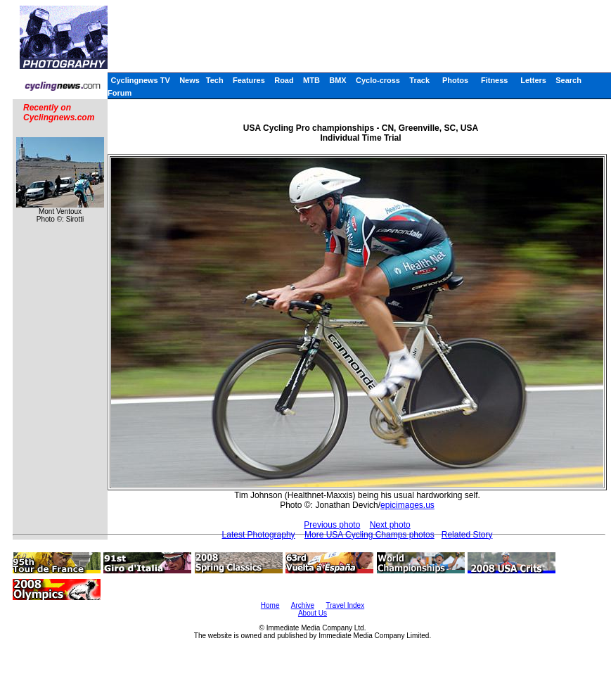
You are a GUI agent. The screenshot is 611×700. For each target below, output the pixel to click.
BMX (337, 80)
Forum (120, 93)
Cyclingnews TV (140, 80)
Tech (215, 80)
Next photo (390, 525)
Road (284, 80)
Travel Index (346, 605)
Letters (533, 80)
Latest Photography (259, 535)
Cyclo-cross (378, 80)
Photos (455, 80)
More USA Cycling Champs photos (369, 535)
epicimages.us (407, 505)
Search (568, 80)
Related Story (467, 535)
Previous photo (332, 525)
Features (249, 80)
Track (419, 80)
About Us (313, 613)
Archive (303, 605)
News (189, 80)
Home (270, 605)
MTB (311, 80)
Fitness (495, 80)
